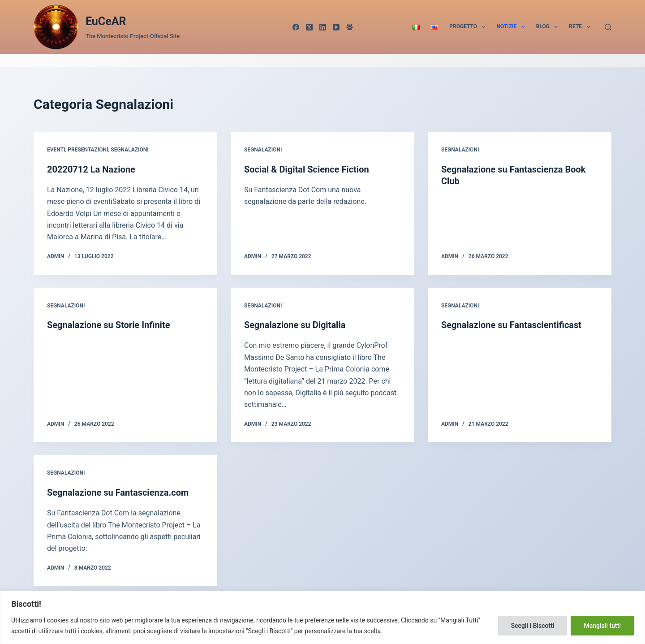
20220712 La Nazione (91, 169)
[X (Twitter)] (309, 27)
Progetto (469, 27)
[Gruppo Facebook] (350, 27)
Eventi (56, 150)
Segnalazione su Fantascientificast (511, 325)
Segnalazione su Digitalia (295, 325)
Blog (549, 27)
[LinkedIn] (323, 27)
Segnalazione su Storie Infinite (108, 325)
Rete (581, 27)
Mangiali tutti (602, 626)
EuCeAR (106, 21)
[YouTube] (336, 27)
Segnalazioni (129, 150)
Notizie (513, 27)
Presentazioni (88, 150)
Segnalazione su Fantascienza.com (118, 493)
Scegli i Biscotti (533, 626)
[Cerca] (608, 27)
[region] (322, 617)
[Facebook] (296, 27)
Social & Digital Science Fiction (307, 169)
